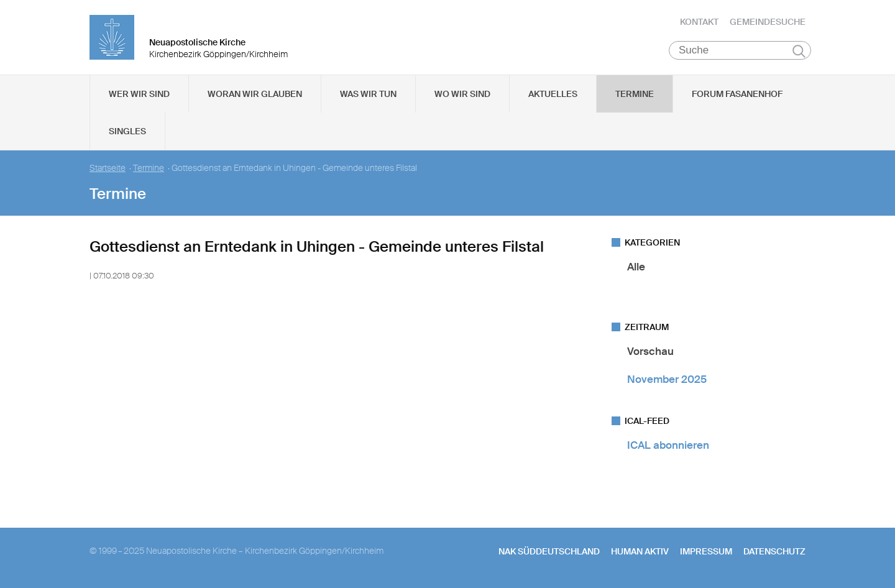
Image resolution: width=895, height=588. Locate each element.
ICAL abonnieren (668, 445)
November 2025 (667, 379)
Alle (636, 267)
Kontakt (699, 22)
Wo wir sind (462, 94)
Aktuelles (553, 94)
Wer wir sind (139, 94)
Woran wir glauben (255, 94)
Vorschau (650, 351)
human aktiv (640, 551)
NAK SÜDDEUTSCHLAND (549, 551)
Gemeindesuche (768, 22)
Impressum (706, 551)
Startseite (108, 168)
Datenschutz (774, 551)
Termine (635, 94)
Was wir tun (368, 94)
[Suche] (740, 50)
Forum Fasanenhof (737, 94)
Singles (127, 131)
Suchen (799, 51)
